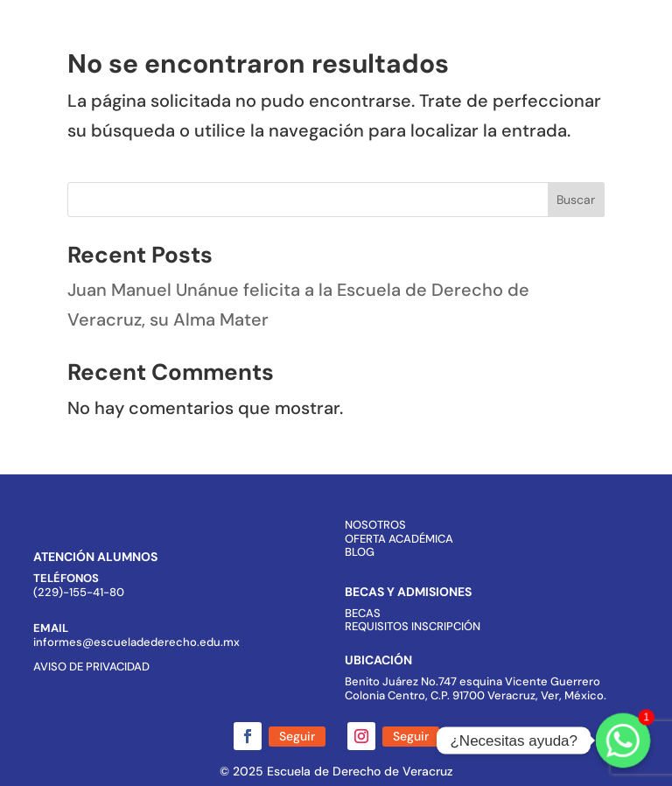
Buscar (576, 200)
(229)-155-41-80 (79, 592)
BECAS (363, 613)
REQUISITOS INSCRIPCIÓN (413, 626)
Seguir (297, 736)
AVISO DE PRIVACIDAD (91, 667)
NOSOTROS (375, 525)
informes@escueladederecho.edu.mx (136, 642)
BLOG (360, 552)
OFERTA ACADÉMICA (399, 539)
